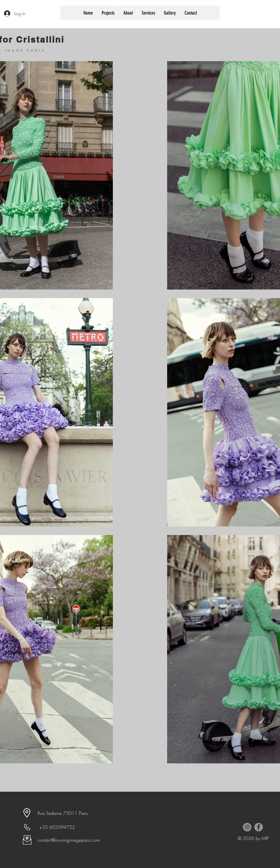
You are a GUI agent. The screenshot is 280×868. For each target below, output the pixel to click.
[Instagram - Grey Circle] (247, 827)
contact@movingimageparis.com (69, 840)
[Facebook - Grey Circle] (259, 827)
